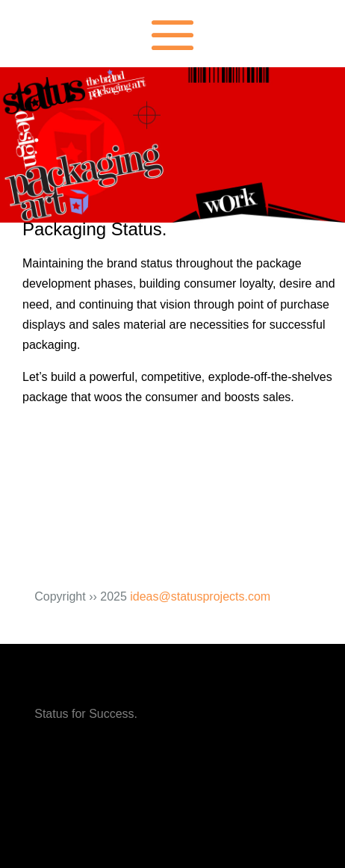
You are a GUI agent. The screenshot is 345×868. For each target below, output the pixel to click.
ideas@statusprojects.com (200, 596)
